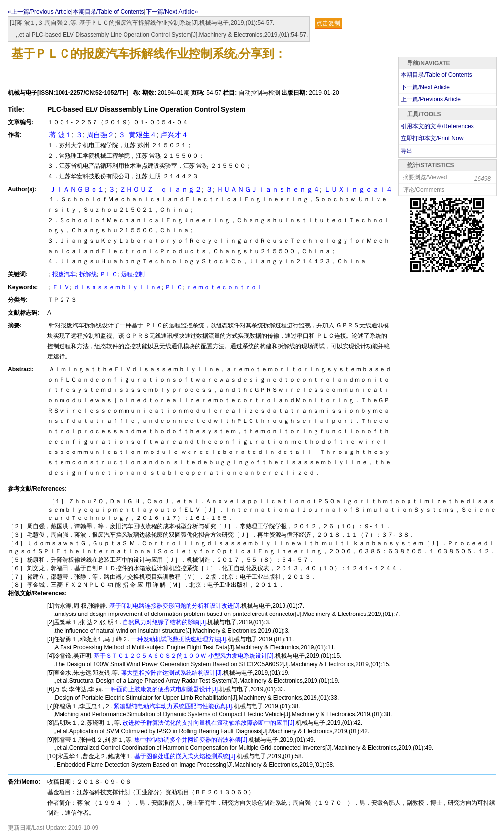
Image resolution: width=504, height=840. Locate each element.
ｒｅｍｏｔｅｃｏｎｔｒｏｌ (224, 287)
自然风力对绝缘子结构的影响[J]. (164, 622)
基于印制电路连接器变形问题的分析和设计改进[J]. (174, 606)
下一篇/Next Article (425, 87)
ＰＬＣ (109, 274)
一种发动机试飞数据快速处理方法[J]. (178, 639)
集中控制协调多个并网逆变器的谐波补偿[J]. (191, 740)
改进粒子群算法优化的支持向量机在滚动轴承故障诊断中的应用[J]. (208, 723)
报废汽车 (64, 274)
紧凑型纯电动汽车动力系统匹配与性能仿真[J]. (173, 706)
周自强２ (100, 135)
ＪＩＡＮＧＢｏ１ (76, 189)
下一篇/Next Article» (172, 12)
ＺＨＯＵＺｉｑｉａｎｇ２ (160, 189)
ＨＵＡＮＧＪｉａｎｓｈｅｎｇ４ (268, 189)
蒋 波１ (60, 135)
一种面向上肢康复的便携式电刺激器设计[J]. (161, 689)
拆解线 (88, 274)
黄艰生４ (143, 135)
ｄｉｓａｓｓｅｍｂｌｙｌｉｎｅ (118, 287)
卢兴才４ (174, 135)
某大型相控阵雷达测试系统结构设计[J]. (172, 673)
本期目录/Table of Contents (109, 12)
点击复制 (328, 23)
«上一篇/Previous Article (40, 12)
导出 (407, 151)
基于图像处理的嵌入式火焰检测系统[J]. (185, 756)
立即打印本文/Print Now (432, 138)
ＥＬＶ (61, 287)
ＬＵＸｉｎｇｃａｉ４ (358, 189)
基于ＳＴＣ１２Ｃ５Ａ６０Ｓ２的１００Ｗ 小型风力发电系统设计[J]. (184, 656)
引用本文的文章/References (437, 126)
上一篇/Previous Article (431, 99)
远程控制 (133, 274)
